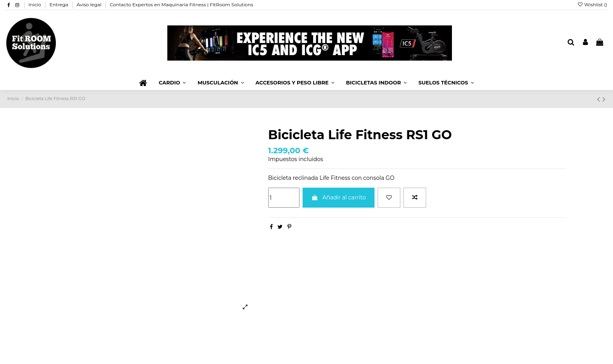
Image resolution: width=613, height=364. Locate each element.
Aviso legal (90, 4)
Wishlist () (592, 4)
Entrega (59, 4)
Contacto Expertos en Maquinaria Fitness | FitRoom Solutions (182, 4)
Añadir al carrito (339, 197)
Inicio (36, 4)
